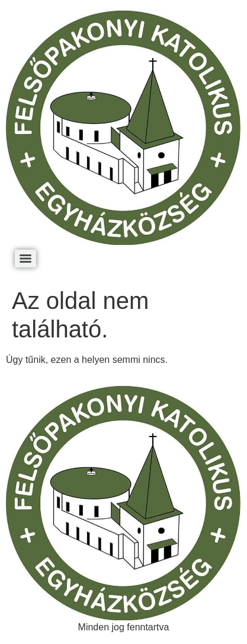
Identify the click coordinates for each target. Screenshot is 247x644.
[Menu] (25, 259)
